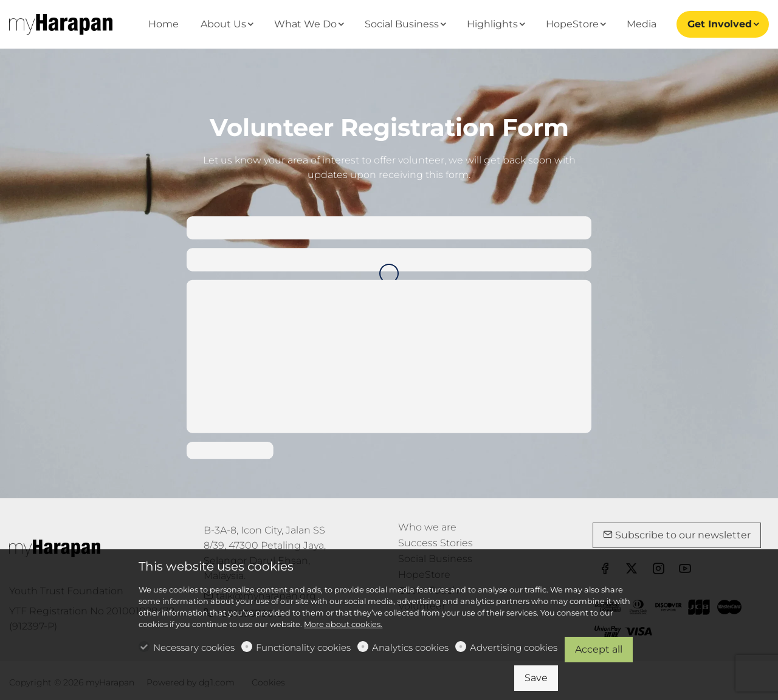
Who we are (427, 527)
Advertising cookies (514, 647)
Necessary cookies (194, 647)
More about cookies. (343, 624)
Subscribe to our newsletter (677, 535)
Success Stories (435, 543)
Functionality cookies (303, 647)
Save (536, 678)
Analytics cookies (410, 647)
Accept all (599, 649)
